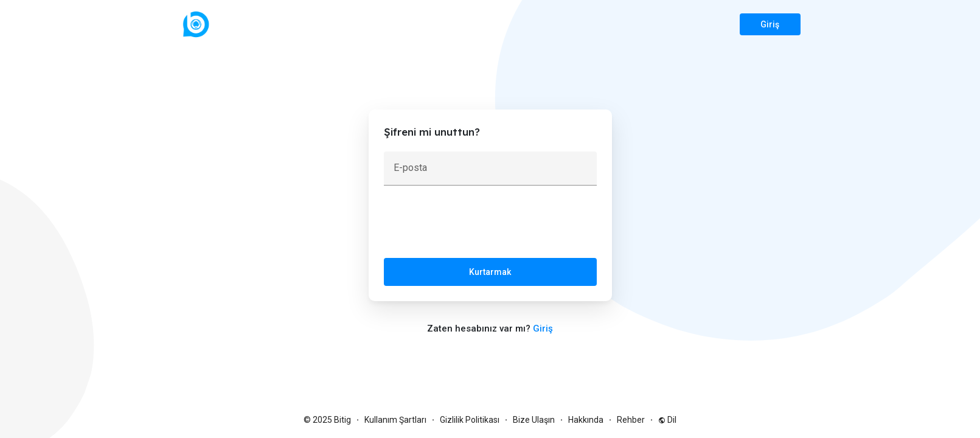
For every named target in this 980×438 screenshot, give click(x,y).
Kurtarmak (490, 272)
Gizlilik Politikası (470, 420)
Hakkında (586, 420)
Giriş (770, 24)
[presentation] (476, 224)
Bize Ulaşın (534, 420)
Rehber (631, 420)
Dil (667, 420)
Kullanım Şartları (395, 420)
